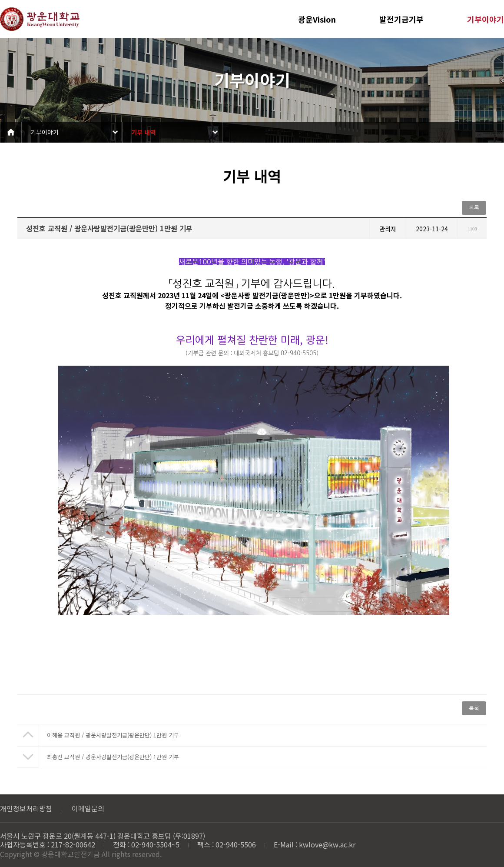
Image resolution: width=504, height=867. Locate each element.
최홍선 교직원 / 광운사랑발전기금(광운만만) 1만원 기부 (113, 757)
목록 (474, 208)
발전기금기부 (401, 19)
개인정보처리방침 (26, 808)
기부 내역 (143, 132)
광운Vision (317, 19)
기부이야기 (486, 19)
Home (11, 132)
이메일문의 (88, 808)
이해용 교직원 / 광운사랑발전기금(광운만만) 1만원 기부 (113, 735)
